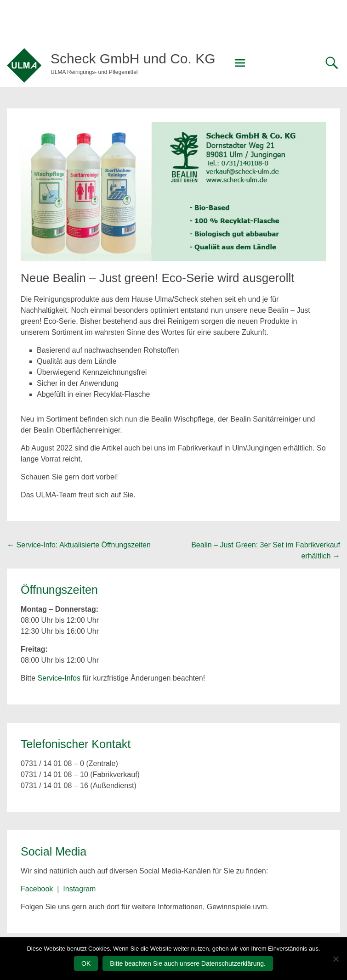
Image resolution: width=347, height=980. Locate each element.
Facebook (37, 889)
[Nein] (336, 959)
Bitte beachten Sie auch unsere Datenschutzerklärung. (188, 963)
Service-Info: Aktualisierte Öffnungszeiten (79, 545)
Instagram (79, 889)
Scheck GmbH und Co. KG (133, 59)
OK (86, 963)
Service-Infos (59, 678)
